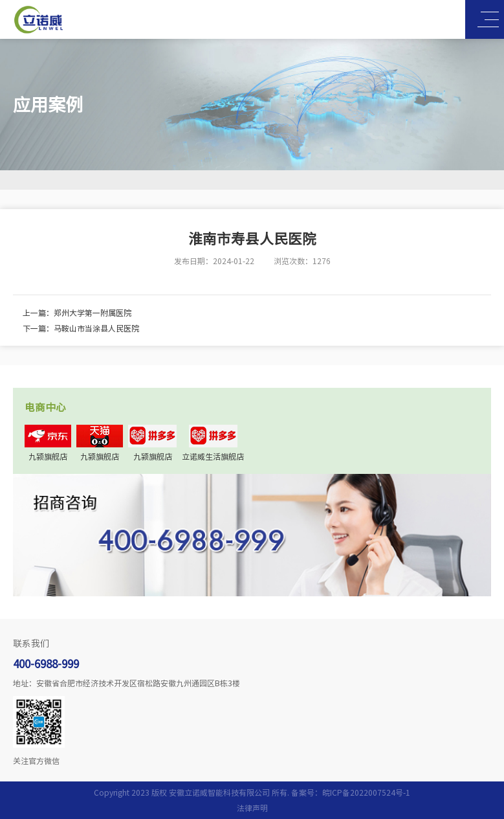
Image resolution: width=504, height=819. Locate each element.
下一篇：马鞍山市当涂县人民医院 (81, 328)
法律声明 (252, 808)
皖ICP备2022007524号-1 (366, 792)
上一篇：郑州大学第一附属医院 (77, 313)
